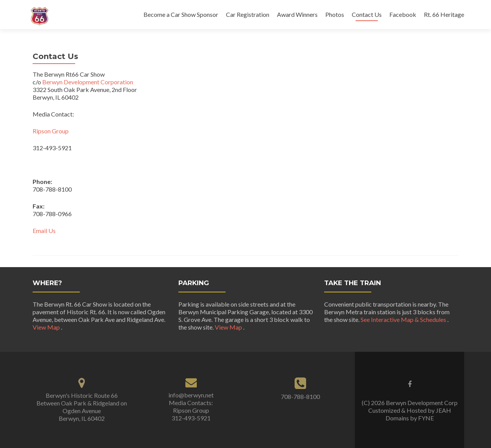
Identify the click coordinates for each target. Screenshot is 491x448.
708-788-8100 (300, 396)
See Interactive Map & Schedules (404, 319)
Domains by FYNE (410, 418)
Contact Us (367, 14)
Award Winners (297, 14)
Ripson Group (51, 131)
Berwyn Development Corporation (88, 82)
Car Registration (248, 14)
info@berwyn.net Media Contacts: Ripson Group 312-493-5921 (191, 406)
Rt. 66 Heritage (444, 14)
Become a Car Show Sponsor (181, 14)
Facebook (403, 14)
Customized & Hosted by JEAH (410, 410)
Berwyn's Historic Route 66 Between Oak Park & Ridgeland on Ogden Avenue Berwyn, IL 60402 (82, 407)
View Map (47, 327)
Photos (335, 14)
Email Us (44, 231)
